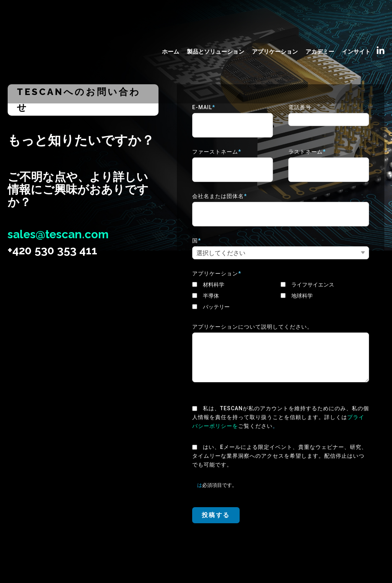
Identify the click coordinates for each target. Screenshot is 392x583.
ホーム (171, 26)
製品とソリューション (216, 26)
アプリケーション (275, 26)
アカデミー (320, 26)
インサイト (356, 26)
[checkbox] (281, 296)
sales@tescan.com (59, 234)
